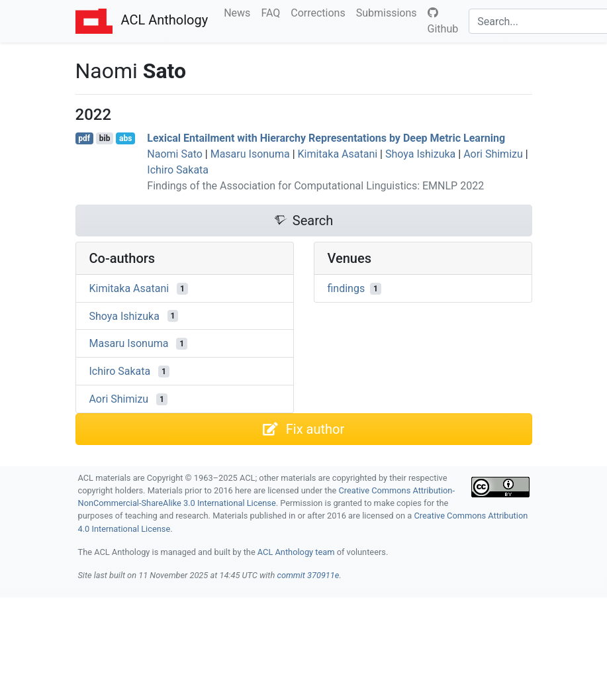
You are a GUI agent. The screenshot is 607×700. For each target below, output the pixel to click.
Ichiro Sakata (178, 170)
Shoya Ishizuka (420, 154)
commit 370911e (308, 575)
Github (443, 21)
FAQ (273, 12)
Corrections (320, 12)
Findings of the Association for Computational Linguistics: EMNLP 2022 (315, 186)
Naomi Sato (175, 154)
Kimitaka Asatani (338, 154)
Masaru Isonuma (250, 154)
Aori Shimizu (493, 154)
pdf (84, 138)
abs (125, 138)
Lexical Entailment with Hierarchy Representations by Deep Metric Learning (326, 138)
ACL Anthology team (296, 552)
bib (105, 138)
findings (347, 288)
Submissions (389, 12)
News (240, 12)
